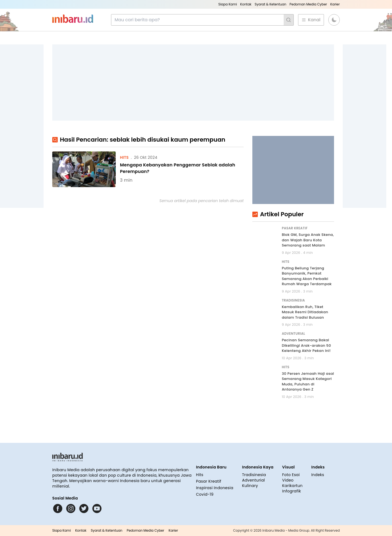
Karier (335, 4)
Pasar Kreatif (209, 481)
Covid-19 (205, 494)
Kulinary (250, 486)
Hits (200, 475)
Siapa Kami (228, 4)
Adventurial (253, 480)
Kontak (246, 4)
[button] (334, 20)
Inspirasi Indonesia (215, 488)
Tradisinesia (254, 475)
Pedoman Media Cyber (308, 4)
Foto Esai (291, 475)
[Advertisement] (193, 83)
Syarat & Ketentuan (270, 4)
